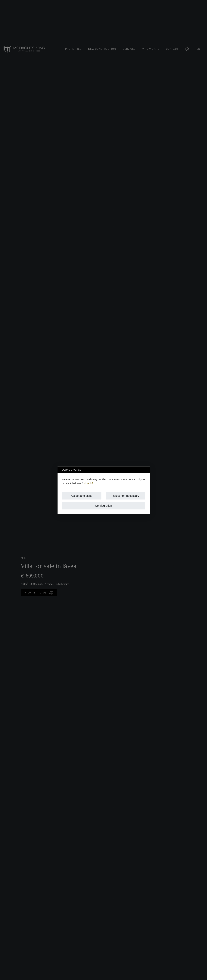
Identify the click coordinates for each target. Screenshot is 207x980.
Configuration (103, 506)
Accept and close (81, 496)
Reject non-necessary (125, 496)
